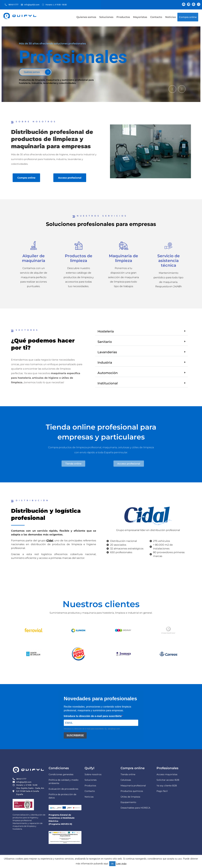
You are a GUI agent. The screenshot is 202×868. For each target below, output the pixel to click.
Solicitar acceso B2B (168, 780)
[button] (171, 89)
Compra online (188, 17)
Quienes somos (86, 17)
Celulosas (126, 780)
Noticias (171, 17)
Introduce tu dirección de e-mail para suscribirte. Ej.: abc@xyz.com (92, 729)
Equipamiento (128, 802)
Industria (105, 362)
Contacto (156, 17)
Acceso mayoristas (167, 774)
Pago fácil (162, 791)
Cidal (50, 541)
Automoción (108, 373)
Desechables (128, 808)
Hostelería (106, 331)
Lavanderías (107, 352)
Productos (123, 17)
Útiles (124, 797)
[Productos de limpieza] (79, 246)
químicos (138, 791)
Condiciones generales (61, 774)
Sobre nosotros (93, 774)
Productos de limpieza (79, 258)
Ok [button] (112, 864)
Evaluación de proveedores (63, 789)
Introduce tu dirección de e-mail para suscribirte (93, 716)
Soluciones (106, 17)
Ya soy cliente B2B (167, 786)
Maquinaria (127, 786)
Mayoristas (140, 17)
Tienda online (128, 774)
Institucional (108, 383)
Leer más (121, 864)
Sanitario (105, 342)
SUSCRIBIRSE (75, 735)
